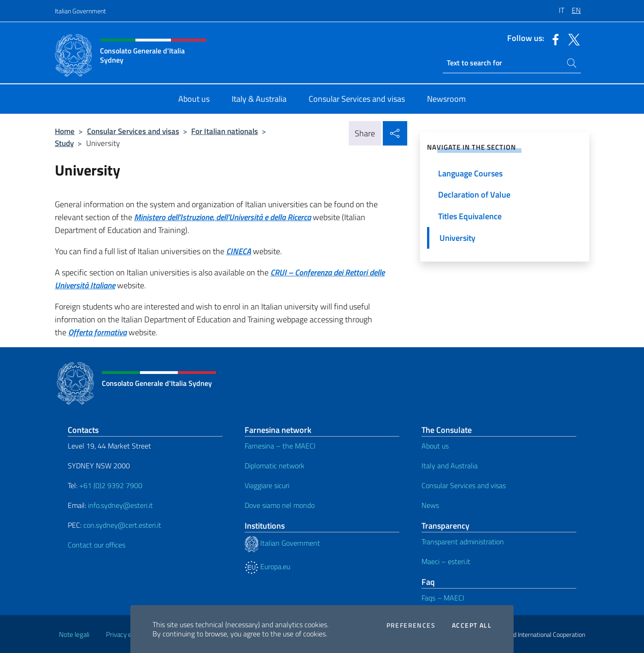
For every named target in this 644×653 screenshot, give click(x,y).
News (430, 505)
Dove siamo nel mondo (280, 505)
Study (64, 143)
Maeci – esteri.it (446, 561)
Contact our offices (97, 545)
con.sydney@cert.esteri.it (122, 525)
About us (435, 446)
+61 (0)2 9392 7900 (111, 485)
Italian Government (80, 11)
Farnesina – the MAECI (280, 446)
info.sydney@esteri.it (120, 505)
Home (65, 131)
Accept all (472, 625)
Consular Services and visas (133, 131)
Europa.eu (267, 566)
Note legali (74, 634)
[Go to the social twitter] (572, 39)
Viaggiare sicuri (267, 485)
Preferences (411, 625)
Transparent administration (463, 542)
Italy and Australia (450, 466)
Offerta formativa (97, 332)
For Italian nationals (225, 131)
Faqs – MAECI (443, 598)
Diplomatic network (275, 466)
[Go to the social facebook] (553, 39)
